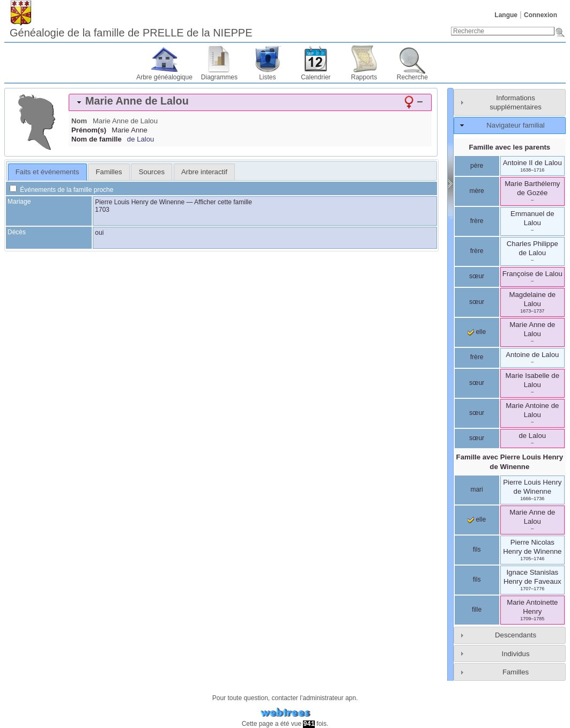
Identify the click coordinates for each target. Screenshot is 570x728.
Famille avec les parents (509, 147)
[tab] (250, 102)
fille (477, 610)
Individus (515, 654)
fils (477, 549)
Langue (506, 15)
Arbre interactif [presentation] (204, 172)
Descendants (516, 635)
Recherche (412, 77)
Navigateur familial (515, 125)
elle (477, 332)
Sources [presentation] (152, 172)
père (477, 166)
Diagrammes (219, 77)
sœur (477, 276)
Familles (516, 672)
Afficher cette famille (223, 202)
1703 (102, 210)
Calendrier (316, 77)
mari (476, 489)
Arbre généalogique (164, 77)
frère (477, 221)
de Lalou (141, 139)
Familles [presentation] (109, 172)
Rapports (364, 77)
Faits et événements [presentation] (47, 172)
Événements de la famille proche (61, 190)
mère (476, 191)
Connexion (541, 15)
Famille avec (510, 462)
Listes (267, 77)
